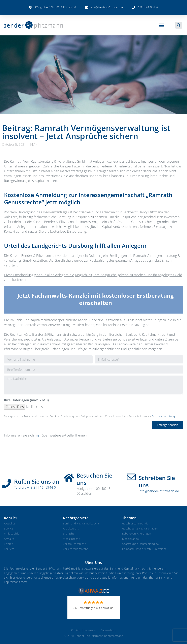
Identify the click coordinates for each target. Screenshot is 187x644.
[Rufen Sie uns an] (7, 482)
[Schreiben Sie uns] (131, 477)
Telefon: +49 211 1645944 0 (35, 487)
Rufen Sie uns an (37, 481)
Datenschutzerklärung (164, 416)
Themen (129, 518)
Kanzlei (10, 518)
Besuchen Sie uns (94, 479)
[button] (162, 25)
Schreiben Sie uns (157, 481)
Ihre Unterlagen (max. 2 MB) (26, 400)
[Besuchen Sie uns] (69, 476)
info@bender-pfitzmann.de (159, 491)
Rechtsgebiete (76, 518)
